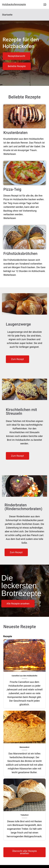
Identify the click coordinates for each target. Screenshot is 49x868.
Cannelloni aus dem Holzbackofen (24, 676)
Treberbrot (24, 815)
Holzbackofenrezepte (14, 4)
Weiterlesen (10, 154)
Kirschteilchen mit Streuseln (21, 412)
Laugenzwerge (18, 324)
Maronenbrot (24, 747)
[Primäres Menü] (45, 4)
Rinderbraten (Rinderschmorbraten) (23, 507)
